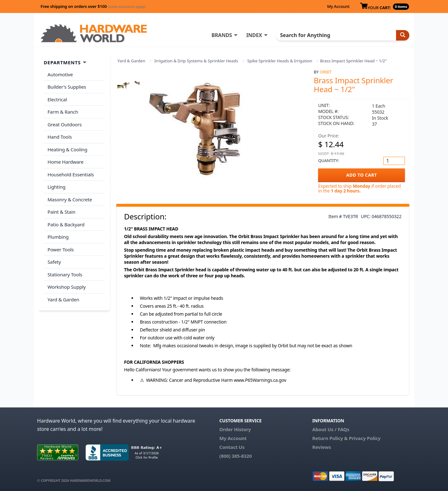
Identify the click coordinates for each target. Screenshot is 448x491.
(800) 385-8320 (235, 456)
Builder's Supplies (67, 87)
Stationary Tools (65, 274)
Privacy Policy (365, 438)
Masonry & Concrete (70, 199)
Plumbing (58, 237)
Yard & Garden (131, 61)
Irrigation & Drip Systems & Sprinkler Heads (196, 61)
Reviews (321, 447)
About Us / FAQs (331, 429)
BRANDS (222, 35)
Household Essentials (71, 174)
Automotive (60, 74)
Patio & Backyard (66, 224)
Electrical (57, 99)
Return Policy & (330, 438)
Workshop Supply (67, 287)
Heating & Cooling (67, 149)
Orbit (326, 72)
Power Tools (61, 249)
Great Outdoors (65, 124)
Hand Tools (60, 137)
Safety (54, 262)
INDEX (254, 35)
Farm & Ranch (63, 112)
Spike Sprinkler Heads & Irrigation (280, 61)
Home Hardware (66, 162)
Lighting (57, 187)
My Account (338, 6)
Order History (235, 429)
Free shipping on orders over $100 (93, 6)
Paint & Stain (61, 212)
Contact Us (232, 447)
